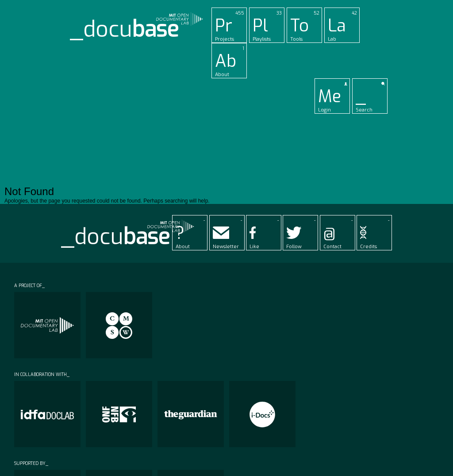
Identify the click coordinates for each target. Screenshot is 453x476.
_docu (124, 29)
